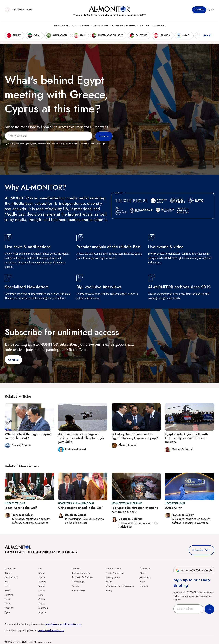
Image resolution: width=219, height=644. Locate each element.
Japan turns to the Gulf (21, 508)
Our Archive (78, 590)
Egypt (7, 599)
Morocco (43, 608)
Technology (101, 26)
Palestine (9, 595)
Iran (7, 582)
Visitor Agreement (115, 573)
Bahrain (42, 582)
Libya (41, 595)
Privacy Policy (113, 577)
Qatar (8, 604)
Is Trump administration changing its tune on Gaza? (135, 510)
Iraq (40, 568)
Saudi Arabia (11, 577)
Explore (144, 26)
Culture (85, 26)
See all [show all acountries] (207, 36)
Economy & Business (124, 26)
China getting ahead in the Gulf (80, 508)
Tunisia (42, 604)
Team (143, 582)
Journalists (145, 577)
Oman (42, 577)
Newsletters (19, 10)
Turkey (8, 573)
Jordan (42, 573)
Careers (144, 586)
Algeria (42, 612)
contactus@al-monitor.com (51, 630)
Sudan (42, 599)
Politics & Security (65, 26)
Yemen (42, 590)
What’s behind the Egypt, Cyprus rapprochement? (28, 436)
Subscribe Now (201, 550)
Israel (7, 590)
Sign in (211, 10)
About (143, 573)
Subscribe (199, 10)
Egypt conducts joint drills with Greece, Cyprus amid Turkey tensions (186, 438)
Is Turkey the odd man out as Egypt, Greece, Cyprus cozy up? (135, 436)
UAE (7, 586)
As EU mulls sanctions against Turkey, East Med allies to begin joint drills (81, 438)
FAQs (109, 582)
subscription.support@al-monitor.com (63, 624)
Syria (7, 612)
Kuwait (42, 586)
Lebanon (9, 608)
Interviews (159, 26)
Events (30, 10)
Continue (13, 360)
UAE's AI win (174, 508)
